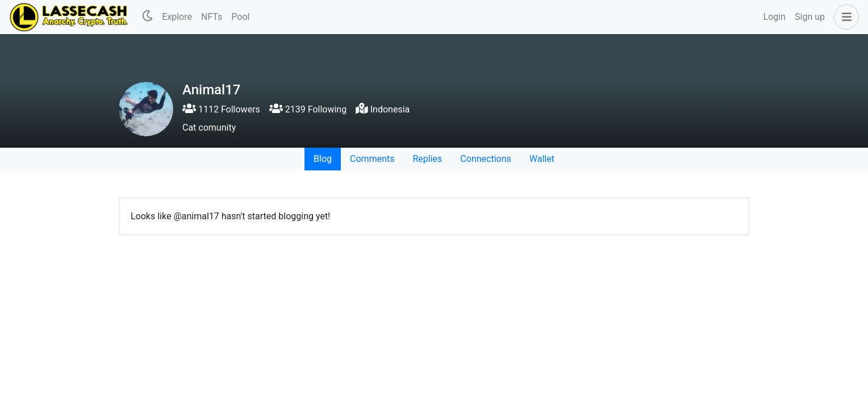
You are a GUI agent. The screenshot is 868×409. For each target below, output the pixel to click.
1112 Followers (221, 109)
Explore (177, 17)
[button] (844, 17)
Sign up (810, 17)
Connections (485, 159)
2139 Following (308, 109)
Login (775, 17)
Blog (323, 159)
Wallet (542, 159)
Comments (372, 159)
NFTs (212, 17)
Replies (427, 159)
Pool (240, 17)
